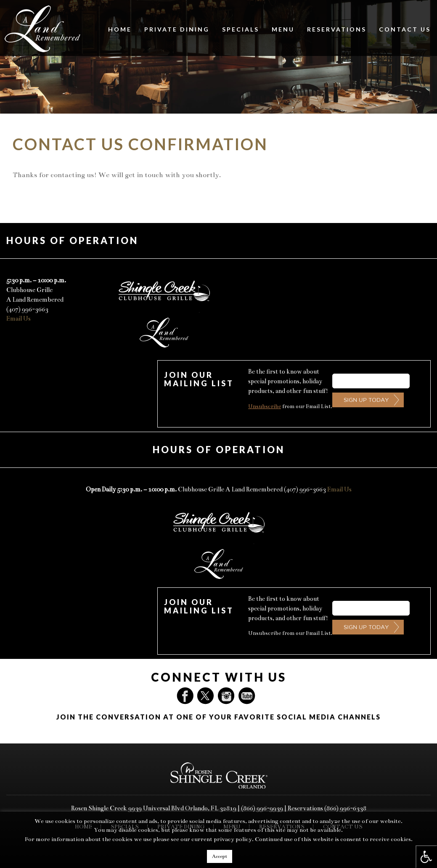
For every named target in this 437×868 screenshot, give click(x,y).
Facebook (187, 696)
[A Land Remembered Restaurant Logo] (42, 28)
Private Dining (177, 29)
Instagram (227, 696)
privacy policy (233, 839)
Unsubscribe (265, 406)
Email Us (19, 319)
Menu (283, 29)
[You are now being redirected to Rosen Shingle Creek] (219, 775)
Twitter (207, 696)
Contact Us (405, 29)
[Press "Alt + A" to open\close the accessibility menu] (426, 857)
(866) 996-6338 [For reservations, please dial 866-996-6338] (345, 808)
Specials (241, 29)
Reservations (337, 29)
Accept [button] (220, 856)
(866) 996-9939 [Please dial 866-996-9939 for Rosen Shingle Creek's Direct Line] (262, 808)
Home (120, 29)
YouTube (247, 696)
